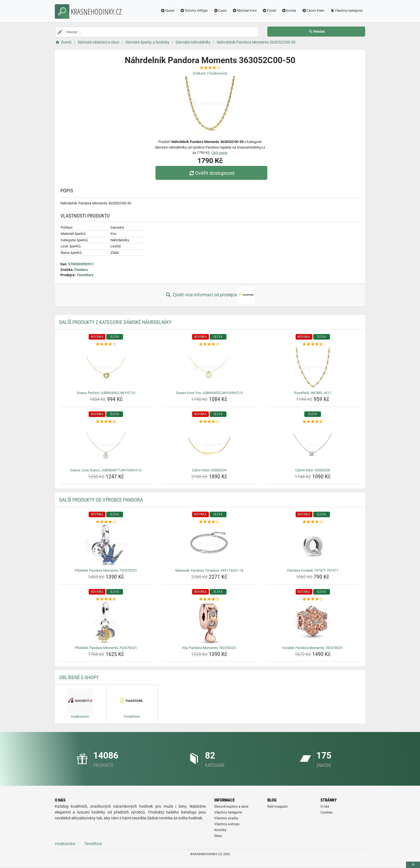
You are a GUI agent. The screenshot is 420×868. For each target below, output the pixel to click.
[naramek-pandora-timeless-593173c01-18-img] (209, 545)
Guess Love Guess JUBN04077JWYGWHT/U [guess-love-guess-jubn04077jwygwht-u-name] (106, 470)
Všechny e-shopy (227, 824)
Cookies (326, 812)
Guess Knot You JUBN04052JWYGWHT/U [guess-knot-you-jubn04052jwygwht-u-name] (209, 393)
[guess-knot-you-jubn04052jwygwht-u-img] (209, 368)
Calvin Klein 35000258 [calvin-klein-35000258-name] (313, 470)
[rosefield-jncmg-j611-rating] (313, 344)
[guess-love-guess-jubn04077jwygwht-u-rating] (106, 422)
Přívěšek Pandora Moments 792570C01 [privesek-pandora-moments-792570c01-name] (106, 570)
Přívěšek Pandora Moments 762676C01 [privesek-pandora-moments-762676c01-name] (106, 648)
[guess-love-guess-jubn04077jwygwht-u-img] (106, 445)
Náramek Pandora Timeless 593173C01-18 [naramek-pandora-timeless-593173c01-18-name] (209, 570)
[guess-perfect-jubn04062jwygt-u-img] (106, 368)
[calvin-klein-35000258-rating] (313, 422)
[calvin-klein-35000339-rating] (209, 422)
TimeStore (85, 275)
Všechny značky (226, 818)
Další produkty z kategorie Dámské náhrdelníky (115, 322)
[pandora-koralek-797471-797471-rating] (313, 522)
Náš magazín (278, 807)
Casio (220, 11)
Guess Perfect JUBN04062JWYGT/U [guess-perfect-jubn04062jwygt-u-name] (106, 393)
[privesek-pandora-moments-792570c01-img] (106, 545)
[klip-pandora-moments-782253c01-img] (209, 623)
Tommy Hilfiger (194, 11)
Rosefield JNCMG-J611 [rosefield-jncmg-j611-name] (313, 393)
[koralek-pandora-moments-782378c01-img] (313, 623)
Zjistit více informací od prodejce (210, 295)
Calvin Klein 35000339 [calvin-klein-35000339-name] (209, 470)
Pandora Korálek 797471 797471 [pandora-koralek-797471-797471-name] (313, 570)
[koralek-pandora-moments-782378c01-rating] (313, 599)
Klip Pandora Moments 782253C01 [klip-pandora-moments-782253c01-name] (209, 648)
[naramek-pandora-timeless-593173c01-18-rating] (209, 522)
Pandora (81, 270)
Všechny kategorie (346, 11)
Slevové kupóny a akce (231, 807)
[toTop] (413, 865)
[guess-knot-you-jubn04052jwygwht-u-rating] (209, 344)
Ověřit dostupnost (211, 173)
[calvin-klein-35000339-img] (209, 445)
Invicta (289, 11)
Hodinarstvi (65, 844)
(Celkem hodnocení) (210, 73)
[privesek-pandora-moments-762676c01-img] (106, 623)
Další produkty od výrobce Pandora (101, 500)
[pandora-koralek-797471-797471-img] (313, 545)
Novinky (220, 830)
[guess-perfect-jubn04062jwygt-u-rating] (106, 344)
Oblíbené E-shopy (79, 677)
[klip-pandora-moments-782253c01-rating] (209, 599)
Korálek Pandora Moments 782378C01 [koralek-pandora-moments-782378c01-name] (313, 648)
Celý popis (220, 153)
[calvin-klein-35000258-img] (313, 445)
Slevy (218, 836)
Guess (167, 11)
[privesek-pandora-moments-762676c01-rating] (106, 599)
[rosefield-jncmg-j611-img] (313, 368)
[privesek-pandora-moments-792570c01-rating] (106, 522)
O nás (325, 807)
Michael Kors (245, 11)
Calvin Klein (313, 11)
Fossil (269, 11)
